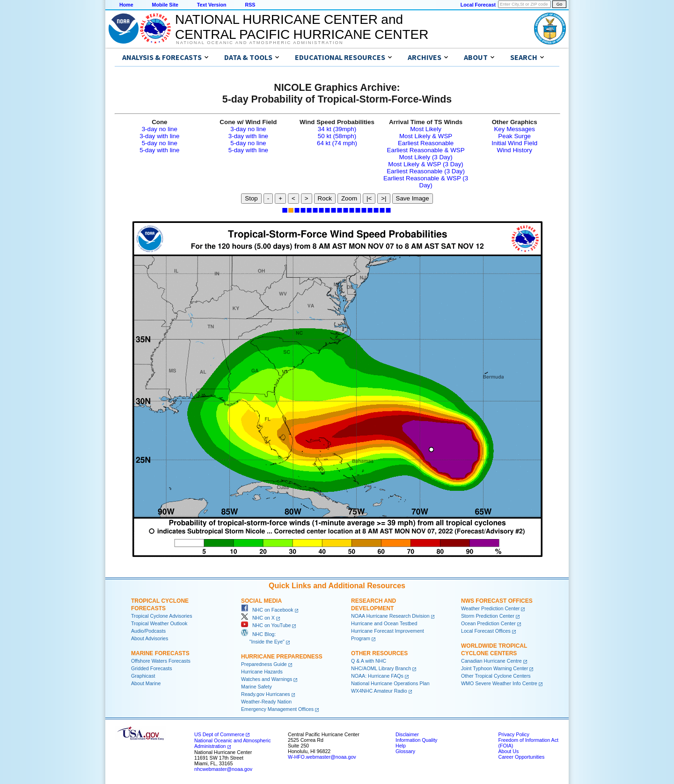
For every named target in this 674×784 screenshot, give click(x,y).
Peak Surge (514, 136)
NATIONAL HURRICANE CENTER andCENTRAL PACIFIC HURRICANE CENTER (302, 27)
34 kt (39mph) (337, 129)
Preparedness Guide (264, 664)
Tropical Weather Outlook (159, 623)
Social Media (261, 601)
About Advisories (150, 638)
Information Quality (416, 740)
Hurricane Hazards (262, 672)
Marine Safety (256, 687)
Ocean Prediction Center (488, 623)
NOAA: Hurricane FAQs (377, 676)
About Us (508, 751)
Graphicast (143, 676)
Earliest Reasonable (426, 143)
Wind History (514, 150)
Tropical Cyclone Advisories (162, 616)
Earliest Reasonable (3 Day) (426, 171)
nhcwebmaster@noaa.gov (223, 769)
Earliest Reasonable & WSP (426, 150)
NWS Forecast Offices (497, 601)
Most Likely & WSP (426, 136)
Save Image (413, 198)
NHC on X (258, 618)
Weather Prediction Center (490, 608)
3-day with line (159, 136)
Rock (325, 198)
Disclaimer (407, 734)
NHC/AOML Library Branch (381, 668)
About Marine (146, 683)
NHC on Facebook (267, 610)
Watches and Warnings (267, 679)
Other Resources (379, 653)
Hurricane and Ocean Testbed (384, 623)
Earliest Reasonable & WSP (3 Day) (426, 182)
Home (126, 5)
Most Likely (426, 129)
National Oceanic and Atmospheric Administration (260, 43)
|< (369, 198)
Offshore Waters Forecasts (161, 661)
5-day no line (160, 143)
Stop (251, 198)
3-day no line (160, 129)
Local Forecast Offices (486, 631)
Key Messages (514, 129)
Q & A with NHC (369, 661)
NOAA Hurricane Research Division (390, 616)
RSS (250, 5)
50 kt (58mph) (337, 136)
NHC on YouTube (266, 625)
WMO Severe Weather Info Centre (499, 683)
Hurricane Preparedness (282, 657)
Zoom (349, 198)
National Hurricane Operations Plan (390, 683)
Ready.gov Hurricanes (266, 694)
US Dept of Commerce (219, 734)
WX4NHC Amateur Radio (379, 691)
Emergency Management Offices (277, 709)
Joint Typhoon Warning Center (495, 668)
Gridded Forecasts (152, 668)
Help (401, 746)
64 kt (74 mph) (337, 143)
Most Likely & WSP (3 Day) (425, 164)
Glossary (405, 751)
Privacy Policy (513, 734)
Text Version (212, 5)
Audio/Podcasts (148, 631)
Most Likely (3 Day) (426, 157)
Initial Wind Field (514, 143)
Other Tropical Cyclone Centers (496, 676)
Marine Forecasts (160, 653)
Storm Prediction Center (488, 616)
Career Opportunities (521, 757)
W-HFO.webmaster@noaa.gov (322, 757)
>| (384, 198)
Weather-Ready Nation (266, 702)
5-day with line (159, 150)
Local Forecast (478, 5)
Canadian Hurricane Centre (491, 661)
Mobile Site (165, 5)
